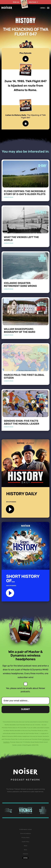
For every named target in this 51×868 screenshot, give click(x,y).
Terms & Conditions (25, 834)
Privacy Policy (26, 838)
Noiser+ (43, 8)
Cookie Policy (26, 842)
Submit (26, 709)
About (26, 846)
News (25, 850)
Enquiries (26, 854)
